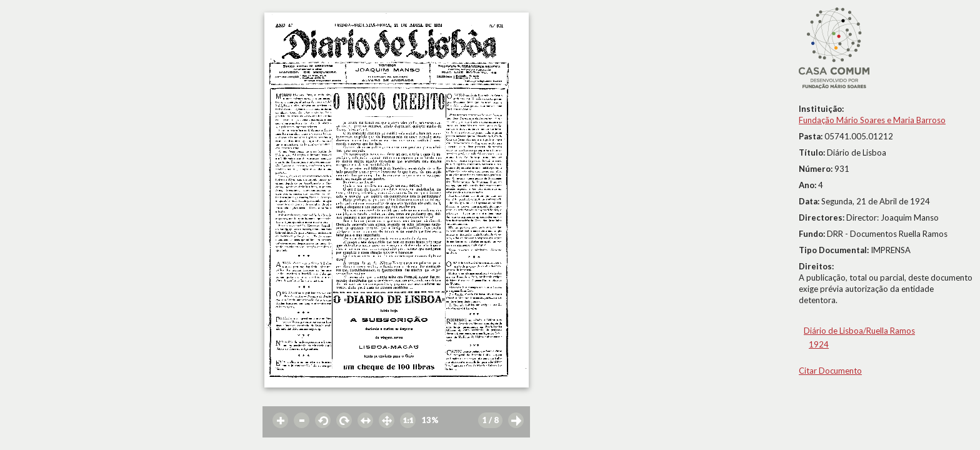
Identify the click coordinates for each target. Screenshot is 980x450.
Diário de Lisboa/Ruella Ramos (859, 331)
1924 (819, 344)
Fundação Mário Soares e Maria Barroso (872, 120)
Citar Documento (830, 371)
